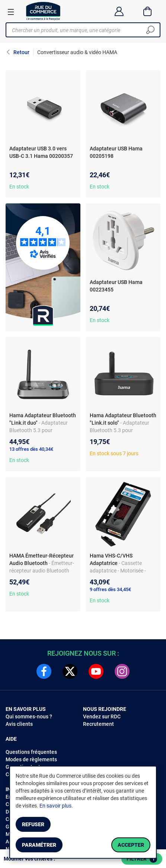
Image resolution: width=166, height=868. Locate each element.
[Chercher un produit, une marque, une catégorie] (80, 30)
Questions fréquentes (31, 752)
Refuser (33, 824)
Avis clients (19, 724)
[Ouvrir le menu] (11, 12)
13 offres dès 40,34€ (31, 449)
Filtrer (142, 859)
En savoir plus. (56, 806)
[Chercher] (150, 30)
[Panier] (148, 11)
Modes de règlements (31, 759)
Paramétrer (39, 845)
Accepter (131, 845)
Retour (21, 52)
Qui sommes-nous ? (29, 716)
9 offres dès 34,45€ (110, 589)
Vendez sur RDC (102, 716)
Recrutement (98, 724)
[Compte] (119, 11)
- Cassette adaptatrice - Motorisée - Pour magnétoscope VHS (119, 571)
